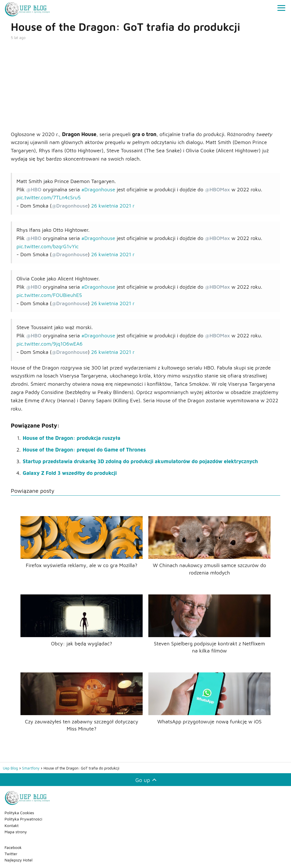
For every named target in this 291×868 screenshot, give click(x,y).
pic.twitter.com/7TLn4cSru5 (49, 197)
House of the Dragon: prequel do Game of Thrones (84, 450)
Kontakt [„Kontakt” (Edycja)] (12, 825)
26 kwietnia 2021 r (113, 206)
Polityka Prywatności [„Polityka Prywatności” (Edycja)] (23, 819)
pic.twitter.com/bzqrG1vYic (48, 246)
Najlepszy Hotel (18, 860)
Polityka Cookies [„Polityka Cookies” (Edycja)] (19, 813)
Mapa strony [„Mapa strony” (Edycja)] (16, 832)
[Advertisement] (145, 85)
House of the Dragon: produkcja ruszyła (72, 438)
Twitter (11, 854)
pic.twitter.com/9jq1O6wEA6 (50, 344)
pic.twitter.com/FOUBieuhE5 (49, 295)
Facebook (13, 847)
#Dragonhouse (98, 189)
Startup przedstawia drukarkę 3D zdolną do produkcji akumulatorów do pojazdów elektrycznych (140, 461)
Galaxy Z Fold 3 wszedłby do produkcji (70, 473)
